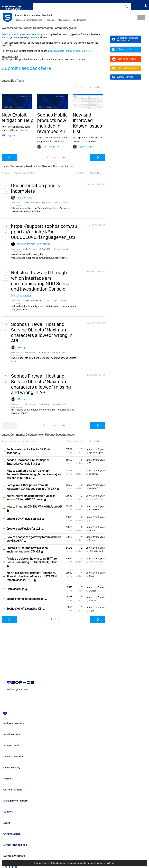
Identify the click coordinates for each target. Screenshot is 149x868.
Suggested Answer (4, 497)
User (146, 6)
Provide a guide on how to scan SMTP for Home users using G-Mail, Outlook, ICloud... (33, 560)
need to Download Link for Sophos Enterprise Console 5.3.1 (28, 462)
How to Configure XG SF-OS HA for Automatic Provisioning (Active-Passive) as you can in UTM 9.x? (34, 474)
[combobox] (77, 6)
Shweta (92, 591)
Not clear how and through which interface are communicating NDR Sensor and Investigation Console (41, 281)
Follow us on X (122, 49)
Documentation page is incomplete (36, 188)
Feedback (50, 20)
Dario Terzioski (24, 295)
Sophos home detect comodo (25, 599)
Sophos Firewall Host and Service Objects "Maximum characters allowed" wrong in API (42, 332)
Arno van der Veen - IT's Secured (33, 244)
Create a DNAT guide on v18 (24, 519)
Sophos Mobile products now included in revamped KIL (52, 123)
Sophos (11, 136)
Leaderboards (80, 20)
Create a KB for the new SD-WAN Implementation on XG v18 (27, 550)
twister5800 (94, 510)
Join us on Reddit (124, 59)
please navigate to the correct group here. (70, 51)
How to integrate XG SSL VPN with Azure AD (34, 507)
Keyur (91, 576)
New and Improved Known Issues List (87, 123)
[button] (126, 6)
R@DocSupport (51, 147)
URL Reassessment (125, 68)
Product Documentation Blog (29, 20)
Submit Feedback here (26, 68)
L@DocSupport (96, 551)
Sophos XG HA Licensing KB (24, 609)
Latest (95, 449)
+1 (32, 580)
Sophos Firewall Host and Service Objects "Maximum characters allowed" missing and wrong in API (41, 384)
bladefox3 (93, 474)
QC (90, 463)
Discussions (64, 20)
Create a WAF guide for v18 (23, 529)
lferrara (92, 520)
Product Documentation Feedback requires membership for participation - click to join (75, 863)
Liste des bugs (15, 589)
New (140, 17)
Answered (4, 451)
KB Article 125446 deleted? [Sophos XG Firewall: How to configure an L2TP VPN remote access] (31, 576)
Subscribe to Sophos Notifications (125, 39)
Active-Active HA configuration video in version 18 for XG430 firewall (31, 498)
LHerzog (21, 347)
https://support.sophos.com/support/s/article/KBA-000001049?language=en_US (44, 232)
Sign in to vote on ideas (6, 185)
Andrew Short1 (25, 198)
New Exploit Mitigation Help (18, 118)
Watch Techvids (123, 77)
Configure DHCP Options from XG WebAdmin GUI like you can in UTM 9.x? (31, 487)
